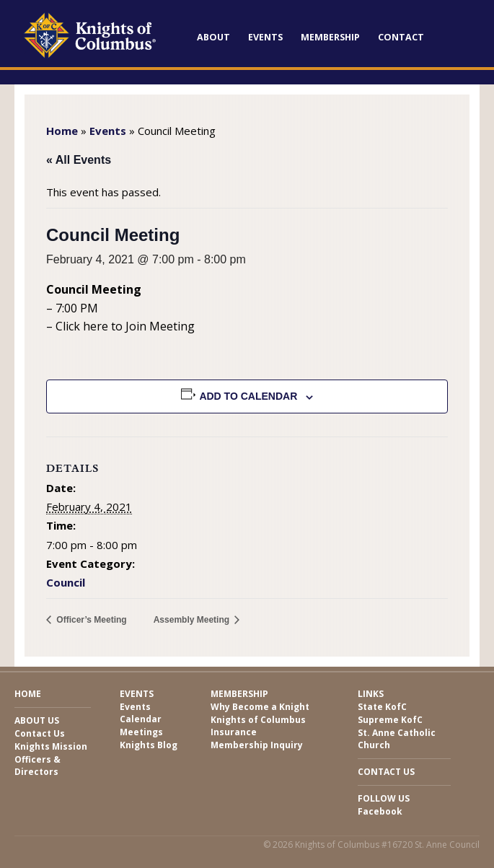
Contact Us (40, 733)
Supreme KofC (390, 720)
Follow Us (384, 798)
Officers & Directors (38, 766)
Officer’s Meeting (91, 620)
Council (66, 582)
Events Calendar (141, 713)
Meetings (141, 732)
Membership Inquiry (257, 745)
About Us (37, 720)
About (213, 37)
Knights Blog (149, 745)
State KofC (382, 707)
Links (371, 694)
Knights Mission (51, 746)
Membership (330, 37)
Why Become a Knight (260, 707)
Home (62, 131)
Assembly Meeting (193, 620)
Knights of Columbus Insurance (258, 726)
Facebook (380, 811)
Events (265, 37)
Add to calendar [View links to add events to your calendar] (248, 396)
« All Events (79, 160)
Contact (401, 37)
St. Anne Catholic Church (397, 739)
